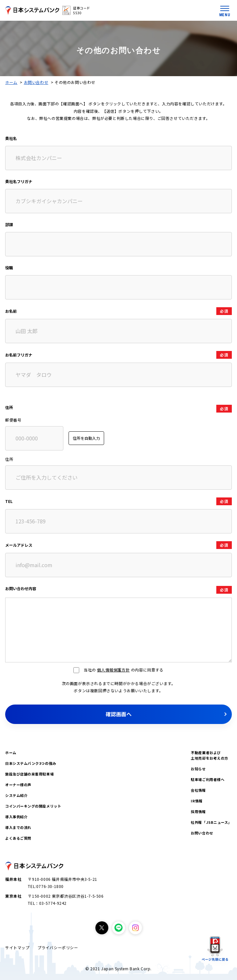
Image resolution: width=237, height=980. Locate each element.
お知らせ (198, 769)
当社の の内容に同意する (118, 670)
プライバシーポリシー (58, 947)
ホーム (11, 82)
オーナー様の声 (18, 785)
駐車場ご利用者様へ (208, 779)
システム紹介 (16, 795)
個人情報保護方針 (113, 670)
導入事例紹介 (16, 817)
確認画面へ (119, 714)
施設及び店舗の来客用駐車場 (29, 774)
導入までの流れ (18, 827)
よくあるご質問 (18, 838)
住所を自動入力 (86, 438)
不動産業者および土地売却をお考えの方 (210, 755)
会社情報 (198, 790)
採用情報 (198, 811)
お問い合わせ (36, 82)
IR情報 (197, 801)
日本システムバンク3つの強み (31, 763)
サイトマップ (17, 947)
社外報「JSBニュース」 (211, 822)
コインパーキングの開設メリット (33, 806)
